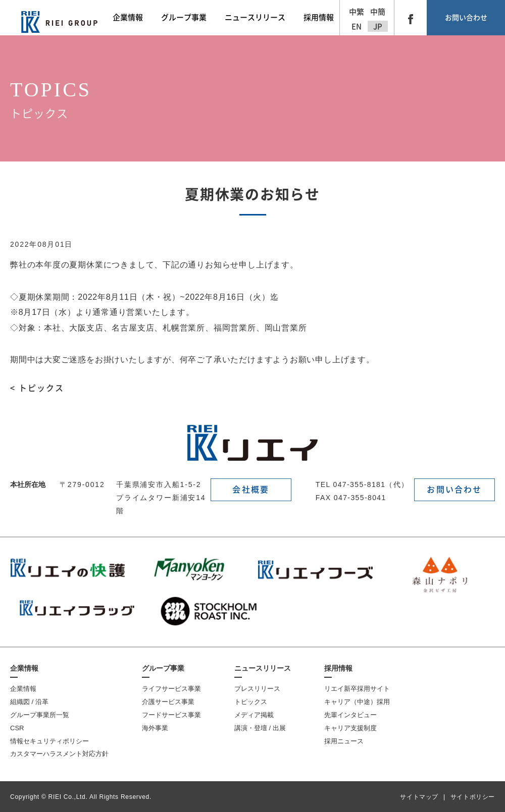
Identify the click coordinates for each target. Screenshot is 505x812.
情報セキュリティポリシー (49, 741)
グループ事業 (163, 668)
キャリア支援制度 (350, 728)
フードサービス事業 (171, 715)
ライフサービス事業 (171, 689)
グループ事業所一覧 (40, 715)
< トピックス (37, 388)
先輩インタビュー (350, 715)
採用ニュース (344, 741)
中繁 (357, 12)
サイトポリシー (473, 797)
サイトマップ (419, 797)
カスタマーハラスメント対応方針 (59, 754)
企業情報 (24, 668)
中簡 (378, 12)
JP (378, 26)
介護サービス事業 (168, 702)
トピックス (251, 702)
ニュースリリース (263, 668)
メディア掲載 (254, 715)
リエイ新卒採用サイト (357, 689)
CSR (17, 728)
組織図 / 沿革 (29, 702)
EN (357, 26)
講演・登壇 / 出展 (260, 728)
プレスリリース (257, 689)
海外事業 (155, 728)
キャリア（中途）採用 (357, 702)
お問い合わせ (466, 18)
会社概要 (251, 490)
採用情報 (338, 668)
